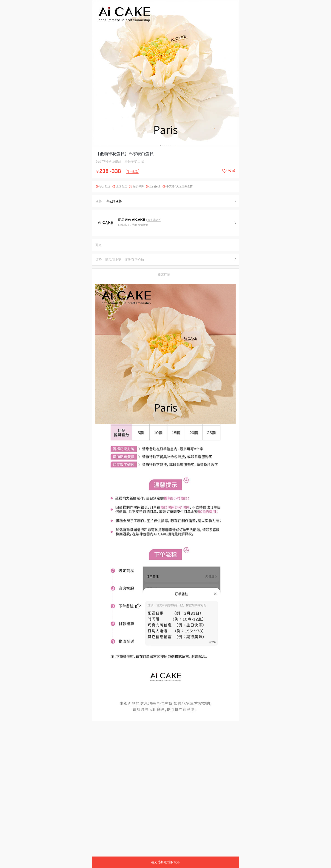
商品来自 (132, 220)
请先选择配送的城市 (165, 862)
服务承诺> (154, 220)
